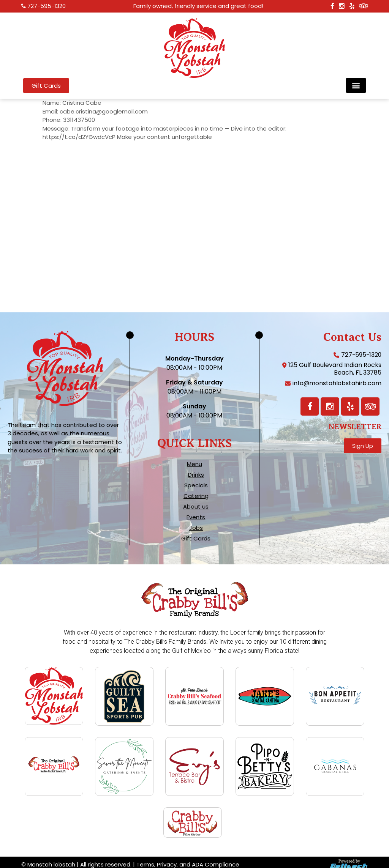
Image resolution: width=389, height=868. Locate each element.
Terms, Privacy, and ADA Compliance (188, 860)
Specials (196, 485)
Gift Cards (196, 539)
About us (196, 507)
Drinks (196, 475)
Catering (196, 496)
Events (196, 517)
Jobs (196, 528)
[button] (356, 85)
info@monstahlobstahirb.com (337, 383)
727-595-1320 (47, 6)
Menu (194, 464)
